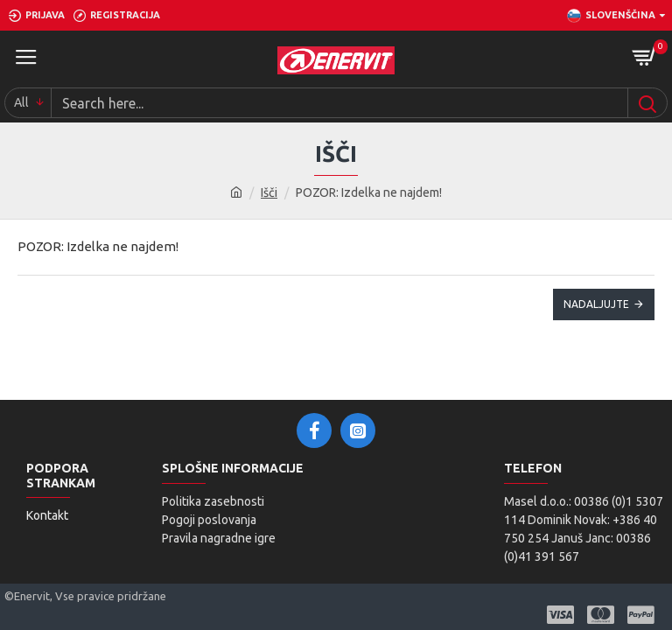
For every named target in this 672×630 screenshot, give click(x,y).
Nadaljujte (596, 304)
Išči (269, 192)
